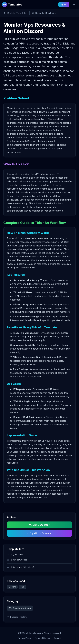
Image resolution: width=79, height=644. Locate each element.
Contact (58, 638)
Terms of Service (43, 638)
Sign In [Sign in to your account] (64, 4)
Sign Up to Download (39, 533)
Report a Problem (17, 617)
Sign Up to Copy (40, 525)
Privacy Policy (25, 638)
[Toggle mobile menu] (74, 5)
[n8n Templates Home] (12, 5)
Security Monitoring (20, 608)
